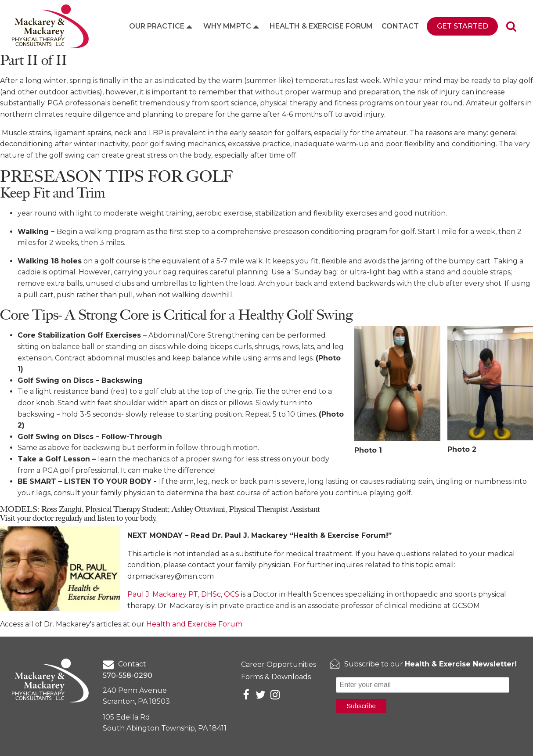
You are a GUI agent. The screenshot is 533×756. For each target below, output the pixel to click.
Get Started (463, 26)
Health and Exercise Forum (194, 624)
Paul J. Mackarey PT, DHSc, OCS (183, 594)
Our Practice (162, 26)
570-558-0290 (128, 675)
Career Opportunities (279, 664)
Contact (400, 26)
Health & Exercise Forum (321, 26)
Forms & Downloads (276, 677)
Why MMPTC (232, 26)
